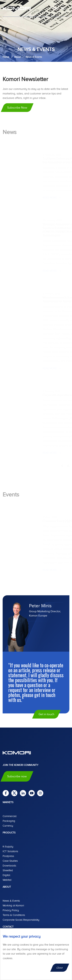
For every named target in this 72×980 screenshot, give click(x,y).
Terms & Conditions (14, 915)
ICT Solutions (10, 851)
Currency (8, 826)
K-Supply (8, 847)
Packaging (9, 821)
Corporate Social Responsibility (21, 920)
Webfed (7, 880)
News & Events (11, 901)
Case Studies (10, 861)
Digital (6, 875)
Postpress (8, 856)
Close (60, 968)
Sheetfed (8, 870)
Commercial (10, 816)
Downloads (9, 866)
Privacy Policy (11, 910)
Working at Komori (13, 905)
